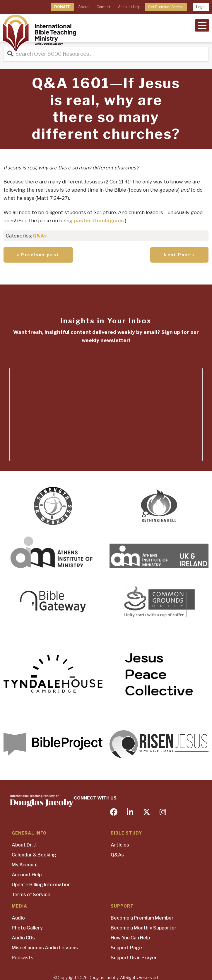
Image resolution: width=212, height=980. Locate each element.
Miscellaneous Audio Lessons (45, 948)
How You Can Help (130, 938)
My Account (25, 865)
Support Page (126, 948)
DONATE (62, 7)
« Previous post (38, 255)
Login (201, 7)
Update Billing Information (41, 885)
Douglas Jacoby (103, 978)
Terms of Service (31, 895)
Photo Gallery (27, 928)
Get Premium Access (166, 7)
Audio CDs (23, 938)
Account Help (129, 7)
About (83, 7)
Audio (18, 918)
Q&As (40, 236)
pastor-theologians (99, 221)
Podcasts (23, 958)
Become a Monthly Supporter (144, 928)
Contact (103, 7)
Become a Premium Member (142, 918)
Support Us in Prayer (134, 958)
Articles (120, 845)
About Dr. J (24, 845)
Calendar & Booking (34, 855)
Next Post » (179, 255)
